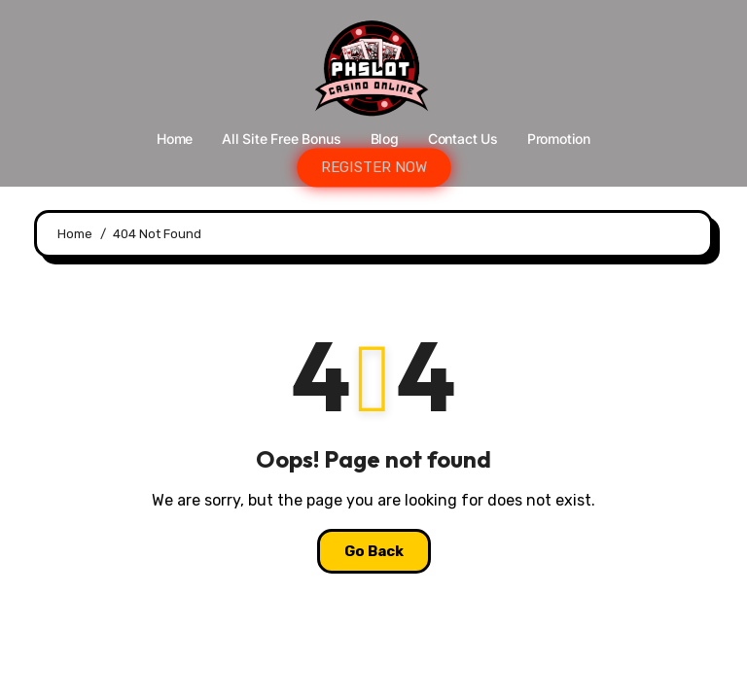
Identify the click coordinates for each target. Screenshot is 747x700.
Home (175, 139)
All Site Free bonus (281, 139)
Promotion (559, 139)
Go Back (374, 551)
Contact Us (463, 139)
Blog (385, 139)
